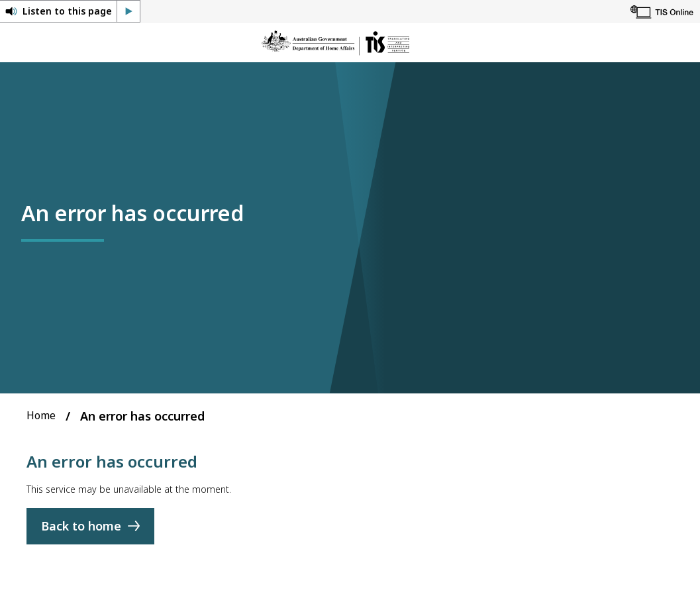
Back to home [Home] (81, 526)
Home (41, 415)
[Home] (335, 43)
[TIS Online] (662, 12)
